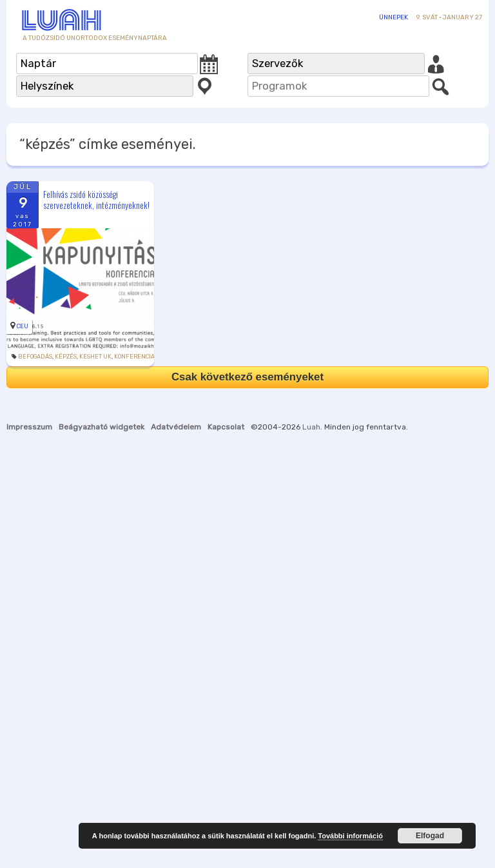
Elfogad (430, 836)
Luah (311, 427)
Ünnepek (393, 17)
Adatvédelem (176, 427)
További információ (350, 836)
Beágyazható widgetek (102, 427)
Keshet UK (95, 357)
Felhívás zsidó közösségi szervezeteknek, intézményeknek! (96, 200)
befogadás (35, 357)
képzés (66, 357)
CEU (23, 326)
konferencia (134, 357)
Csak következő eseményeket (247, 377)
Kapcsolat (226, 427)
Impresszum (29, 427)
